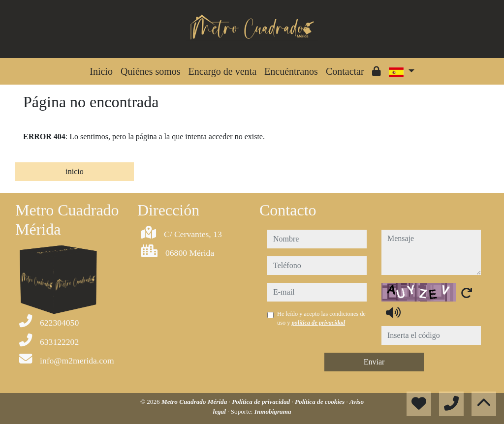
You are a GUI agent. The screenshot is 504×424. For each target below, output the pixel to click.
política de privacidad (318, 323)
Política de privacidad (262, 402)
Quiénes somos (151, 71)
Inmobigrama (273, 411)
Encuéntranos (291, 71)
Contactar (345, 71)
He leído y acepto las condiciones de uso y (321, 318)
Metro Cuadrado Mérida (195, 402)
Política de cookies (320, 402)
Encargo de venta (222, 71)
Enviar (374, 362)
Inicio (101, 71)
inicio (74, 171)
